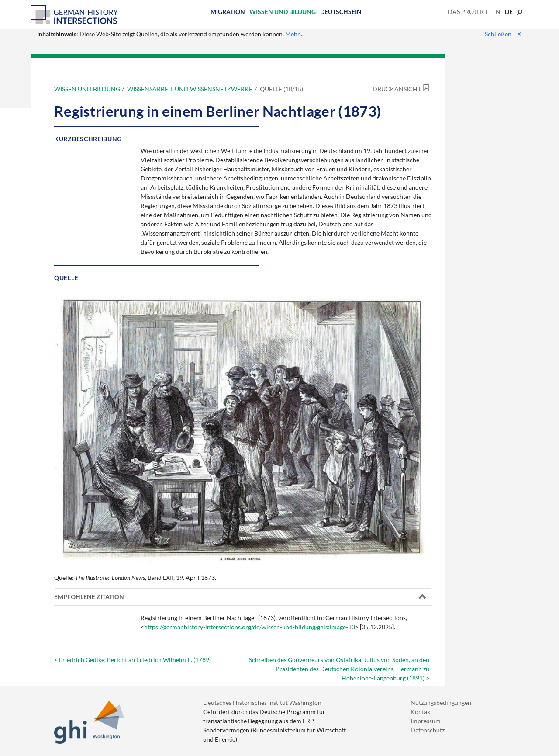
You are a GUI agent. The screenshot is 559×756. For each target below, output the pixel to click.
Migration (228, 12)
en (496, 12)
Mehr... (294, 34)
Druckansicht (397, 89)
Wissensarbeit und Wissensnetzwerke (190, 89)
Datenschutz (428, 730)
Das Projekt (468, 12)
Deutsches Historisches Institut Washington (262, 702)
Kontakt (421, 712)
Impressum (426, 721)
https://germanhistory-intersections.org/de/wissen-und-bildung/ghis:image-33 (250, 627)
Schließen (503, 34)
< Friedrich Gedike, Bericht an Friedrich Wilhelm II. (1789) (133, 660)
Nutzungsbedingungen (441, 702)
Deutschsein (341, 12)
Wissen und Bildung (283, 12)
